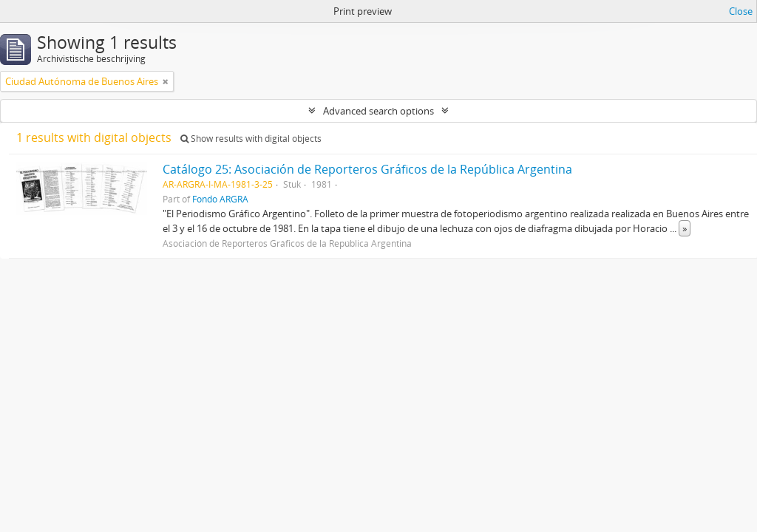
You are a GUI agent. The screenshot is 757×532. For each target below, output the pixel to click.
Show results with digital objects (251, 139)
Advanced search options (378, 111)
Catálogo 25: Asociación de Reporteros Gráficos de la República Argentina (367, 169)
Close (741, 11)
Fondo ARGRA (220, 199)
